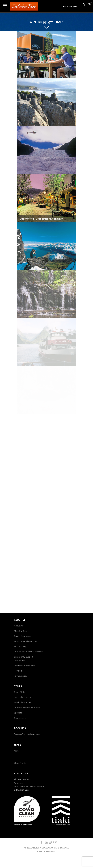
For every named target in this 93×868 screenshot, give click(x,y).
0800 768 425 (21, 790)
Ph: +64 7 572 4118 (23, 779)
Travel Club (19, 692)
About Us (18, 626)
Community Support (24, 657)
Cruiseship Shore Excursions (27, 708)
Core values (19, 660)
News (17, 751)
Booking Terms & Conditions (27, 734)
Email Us (18, 783)
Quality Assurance (22, 636)
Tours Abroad (20, 718)
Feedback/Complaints (25, 666)
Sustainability (20, 647)
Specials (18, 713)
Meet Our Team (21, 631)
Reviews (18, 671)
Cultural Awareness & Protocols (29, 652)
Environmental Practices (25, 641)
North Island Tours (22, 697)
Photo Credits (20, 763)
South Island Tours (23, 702)
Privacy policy (21, 676)
